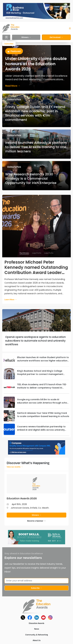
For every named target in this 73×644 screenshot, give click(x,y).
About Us (37, 640)
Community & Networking (37, 635)
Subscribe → (37, 588)
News (37, 629)
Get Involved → (56, 37)
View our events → (15, 467)
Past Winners (24, 253)
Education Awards (36, 623)
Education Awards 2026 (22, 498)
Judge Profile (37, 253)
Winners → (26, 37)
